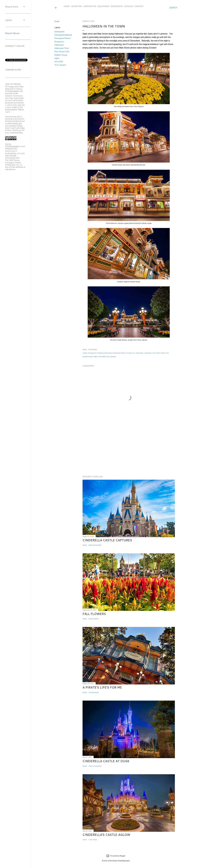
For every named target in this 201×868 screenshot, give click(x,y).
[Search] (173, 8)
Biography (117, 6)
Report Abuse (12, 33)
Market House (61, 55)
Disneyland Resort (63, 38)
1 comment (93, 840)
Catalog (129, 6)
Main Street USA (62, 52)
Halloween (59, 45)
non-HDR (59, 62)
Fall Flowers (94, 614)
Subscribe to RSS (13, 70)
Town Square (60, 65)
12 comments (94, 692)
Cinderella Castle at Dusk (106, 761)
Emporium (59, 42)
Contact (139, 6)
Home (67, 6)
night (57, 58)
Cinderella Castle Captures (107, 540)
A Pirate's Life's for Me (102, 687)
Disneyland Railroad (63, 35)
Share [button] (57, 21)
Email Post (93, 349)
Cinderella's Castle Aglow (106, 835)
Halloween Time (62, 48)
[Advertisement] (129, 451)
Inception (77, 6)
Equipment (104, 6)
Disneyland (59, 32)
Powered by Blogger (116, 856)
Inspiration (90, 6)
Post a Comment (95, 545)
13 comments (94, 619)
